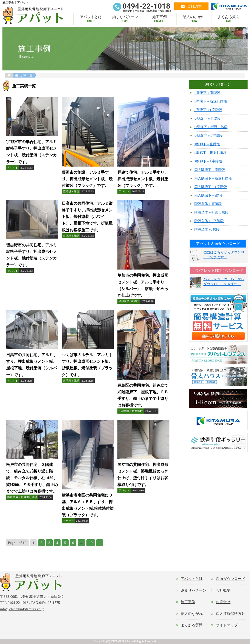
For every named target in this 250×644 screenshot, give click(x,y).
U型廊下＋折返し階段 (211, 127)
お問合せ (223, 602)
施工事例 (159, 19)
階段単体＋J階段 (207, 230)
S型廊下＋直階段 (207, 144)
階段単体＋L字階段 (209, 221)
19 (91, 543)
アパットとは (91, 19)
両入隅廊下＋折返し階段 (213, 178)
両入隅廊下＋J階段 (209, 196)
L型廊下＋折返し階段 (211, 101)
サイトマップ (227, 625)
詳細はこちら (32, 146)
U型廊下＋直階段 (208, 119)
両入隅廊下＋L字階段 (211, 187)
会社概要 (223, 590)
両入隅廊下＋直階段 (210, 170)
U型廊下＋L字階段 (208, 136)
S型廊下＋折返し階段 (211, 153)
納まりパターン (125, 19)
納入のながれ (194, 19)
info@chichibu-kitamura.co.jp (22, 609)
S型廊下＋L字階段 (208, 161)
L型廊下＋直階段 (207, 93)
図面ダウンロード (230, 579)
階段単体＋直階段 (208, 204)
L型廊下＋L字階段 (208, 110)
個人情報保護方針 (230, 614)
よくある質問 (229, 19)
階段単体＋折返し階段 (211, 212)
